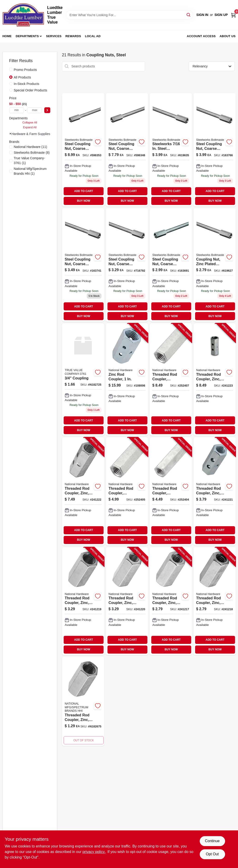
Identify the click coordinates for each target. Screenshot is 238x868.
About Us (228, 36)
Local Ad (93, 36)
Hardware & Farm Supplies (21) (34, 134)
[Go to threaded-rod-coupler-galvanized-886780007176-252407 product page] (171, 380)
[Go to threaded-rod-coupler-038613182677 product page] (83, 701)
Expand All (30, 127)
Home (7, 36)
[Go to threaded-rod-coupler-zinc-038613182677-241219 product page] (83, 601)
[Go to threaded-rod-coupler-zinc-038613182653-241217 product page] (171, 601)
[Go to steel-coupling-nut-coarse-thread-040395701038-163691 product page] (171, 265)
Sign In (202, 15)
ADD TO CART (84, 191)
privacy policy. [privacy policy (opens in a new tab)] (94, 852)
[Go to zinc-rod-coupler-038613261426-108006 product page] (127, 380)
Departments (27, 36)
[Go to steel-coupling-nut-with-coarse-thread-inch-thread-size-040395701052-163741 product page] (83, 265)
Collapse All (30, 123)
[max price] (35, 110)
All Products (22, 77)
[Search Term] (130, 15)
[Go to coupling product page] (83, 380)
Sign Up (221, 15)
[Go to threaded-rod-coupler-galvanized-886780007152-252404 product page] (171, 491)
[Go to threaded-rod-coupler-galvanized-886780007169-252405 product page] (127, 491)
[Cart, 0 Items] (233, 15)
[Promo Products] (11, 69)
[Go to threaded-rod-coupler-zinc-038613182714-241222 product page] (83, 491)
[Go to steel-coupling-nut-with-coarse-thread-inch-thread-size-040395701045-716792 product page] (127, 265)
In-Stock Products (27, 84)
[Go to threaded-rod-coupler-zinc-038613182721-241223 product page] (215, 380)
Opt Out (212, 854)
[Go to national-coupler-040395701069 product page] (171, 150)
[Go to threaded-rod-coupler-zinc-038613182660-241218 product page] (215, 601)
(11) (31, 147)
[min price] (17, 110)
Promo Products (25, 70)
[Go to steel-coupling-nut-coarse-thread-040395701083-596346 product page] (127, 150)
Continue (212, 841)
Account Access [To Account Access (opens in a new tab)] (201, 36)
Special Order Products (31, 90)
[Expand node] (10, 134)
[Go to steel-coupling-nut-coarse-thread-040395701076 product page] (215, 150)
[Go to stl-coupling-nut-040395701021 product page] (215, 265)
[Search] (189, 15)
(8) (32, 153)
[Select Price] (47, 110)
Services (54, 36)
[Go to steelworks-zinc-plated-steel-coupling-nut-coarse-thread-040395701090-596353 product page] (83, 150)
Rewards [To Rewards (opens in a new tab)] (73, 36)
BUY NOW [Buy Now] (84, 201)
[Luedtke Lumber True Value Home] (23, 15)
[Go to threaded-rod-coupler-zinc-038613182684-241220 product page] (127, 601)
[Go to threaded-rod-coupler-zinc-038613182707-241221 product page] (215, 491)
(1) (29, 161)
